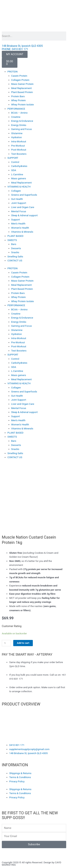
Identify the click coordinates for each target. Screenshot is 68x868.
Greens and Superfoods (24, 195)
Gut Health (17, 199)
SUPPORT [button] (13, 158)
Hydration (17, 137)
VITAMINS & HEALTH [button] (19, 187)
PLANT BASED (15, 236)
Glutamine (17, 133)
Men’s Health (18, 224)
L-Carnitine (17, 174)
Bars (14, 244)
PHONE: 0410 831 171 (15, 49)
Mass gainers (19, 178)
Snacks (15, 252)
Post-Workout (19, 150)
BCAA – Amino (19, 113)
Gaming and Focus (22, 129)
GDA (14, 170)
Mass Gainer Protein (22, 84)
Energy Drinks (19, 125)
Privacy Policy (17, 781)
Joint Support (19, 203)
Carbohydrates (19, 166)
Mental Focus (19, 211)
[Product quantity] (6, 643)
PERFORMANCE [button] (16, 109)
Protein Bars (18, 96)
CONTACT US (15, 260)
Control (15, 162)
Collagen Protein (20, 80)
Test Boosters (19, 154)
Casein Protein (19, 76)
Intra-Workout (19, 141)
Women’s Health (20, 228)
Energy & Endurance (22, 121)
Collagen (16, 191)
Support (16, 220)
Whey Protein (18, 100)
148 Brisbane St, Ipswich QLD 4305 (22, 46)
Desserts (16, 248)
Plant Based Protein (22, 92)
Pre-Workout (18, 146)
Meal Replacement (21, 88)
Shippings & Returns (20, 773)
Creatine (16, 117)
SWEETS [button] (12, 240)
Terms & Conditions (20, 777)
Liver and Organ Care (23, 207)
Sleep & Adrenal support (24, 215)
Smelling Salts (15, 256)
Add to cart (23, 643)
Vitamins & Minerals (22, 232)
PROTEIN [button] (13, 72)
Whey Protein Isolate (23, 104)
